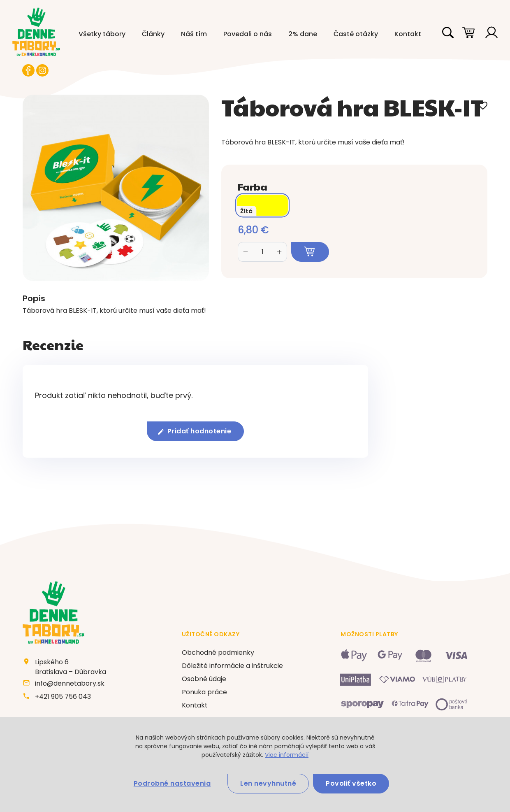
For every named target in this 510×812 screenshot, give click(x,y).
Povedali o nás (248, 34)
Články (153, 34)
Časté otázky (356, 34)
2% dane (303, 34)
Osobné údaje (204, 679)
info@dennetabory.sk (70, 683)
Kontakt (408, 34)
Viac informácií (287, 755)
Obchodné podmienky (218, 653)
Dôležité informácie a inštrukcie (232, 666)
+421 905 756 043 (63, 697)
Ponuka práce (204, 692)
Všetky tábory (102, 34)
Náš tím (194, 34)
